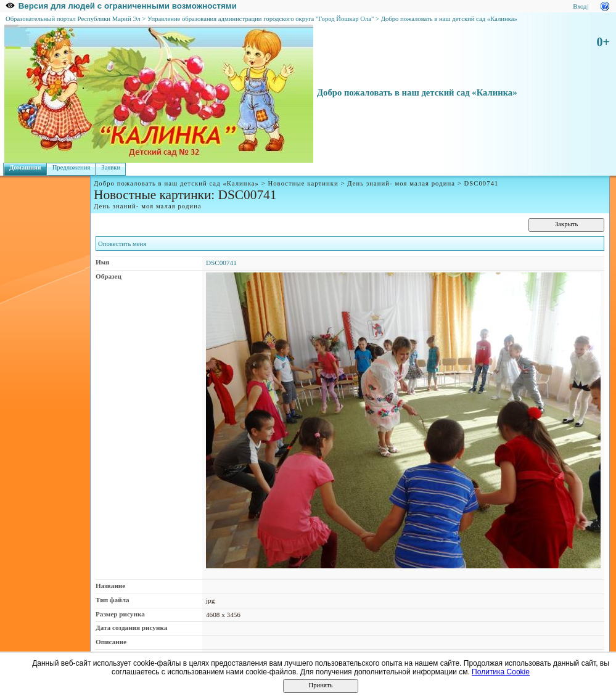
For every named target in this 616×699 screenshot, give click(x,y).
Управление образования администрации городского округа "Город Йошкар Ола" (261, 19)
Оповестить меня (122, 244)
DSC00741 (221, 263)
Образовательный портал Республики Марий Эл (73, 19)
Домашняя (25, 167)
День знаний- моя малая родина (401, 183)
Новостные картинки (303, 183)
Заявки (111, 167)
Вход (580, 6)
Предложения (72, 167)
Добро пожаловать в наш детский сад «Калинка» (449, 19)
